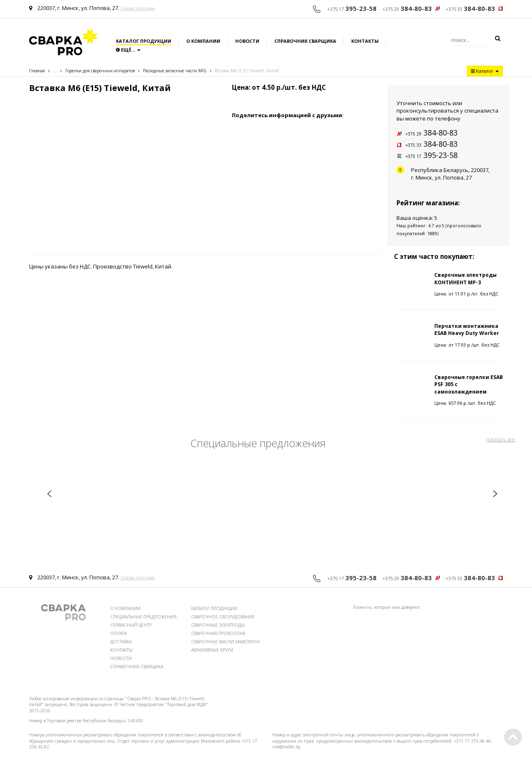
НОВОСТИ (121, 658)
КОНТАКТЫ (121, 650)
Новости (247, 41)
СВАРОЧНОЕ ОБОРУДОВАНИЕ (223, 617)
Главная (37, 71)
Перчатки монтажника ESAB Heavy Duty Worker (467, 330)
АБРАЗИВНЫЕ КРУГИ (212, 650)
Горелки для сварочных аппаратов (100, 71)
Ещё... (128, 50)
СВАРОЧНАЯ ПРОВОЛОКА (218, 633)
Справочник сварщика (305, 41)
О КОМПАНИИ (125, 608)
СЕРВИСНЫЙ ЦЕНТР (131, 625)
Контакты (365, 41)
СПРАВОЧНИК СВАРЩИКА (137, 667)
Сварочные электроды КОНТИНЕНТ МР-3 (465, 278)
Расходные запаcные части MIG (175, 71)
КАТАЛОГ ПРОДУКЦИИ (214, 608)
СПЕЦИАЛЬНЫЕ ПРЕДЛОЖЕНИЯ (143, 617)
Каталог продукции (144, 41)
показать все (501, 439)
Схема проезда (138, 8)
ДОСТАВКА (121, 642)
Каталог (485, 71)
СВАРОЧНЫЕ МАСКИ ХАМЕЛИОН (225, 642)
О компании (203, 41)
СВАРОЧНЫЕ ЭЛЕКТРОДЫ (218, 625)
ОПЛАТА (118, 633)
